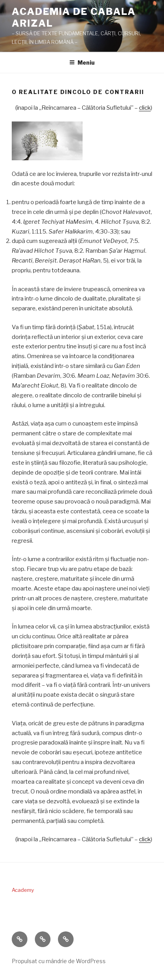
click (145, 108)
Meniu (82, 62)
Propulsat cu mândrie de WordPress (59, 961)
